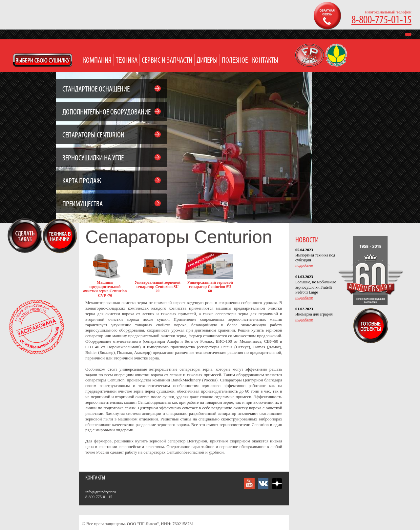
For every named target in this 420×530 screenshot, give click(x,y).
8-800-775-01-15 (381, 20)
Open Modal (43, 60)
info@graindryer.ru (101, 492)
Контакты (265, 61)
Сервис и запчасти (167, 61)
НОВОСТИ (307, 240)
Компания (97, 61)
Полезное (235, 61)
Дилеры (207, 61)
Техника (127, 61)
